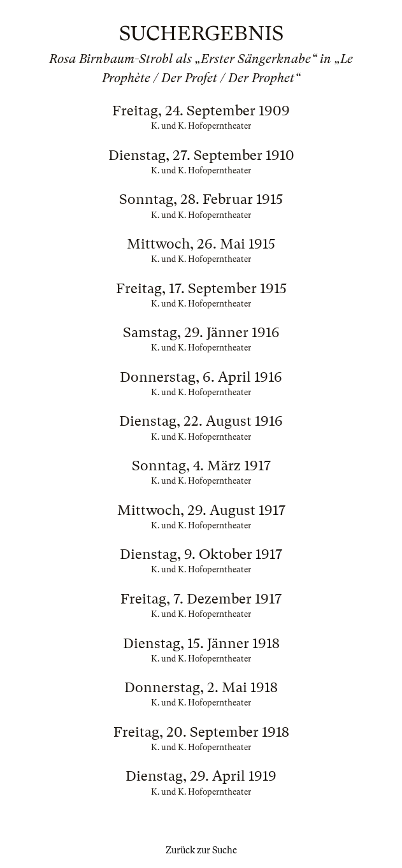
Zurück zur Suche (201, 850)
